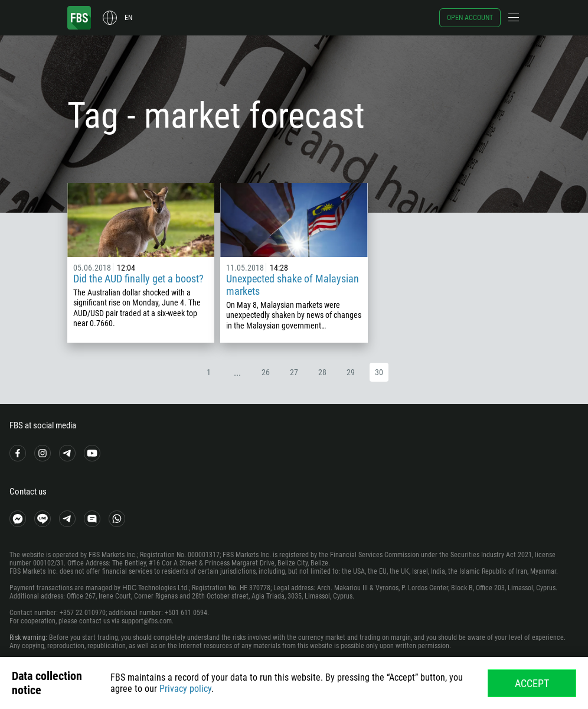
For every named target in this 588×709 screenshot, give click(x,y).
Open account (470, 18)
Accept (532, 683)
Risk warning (27, 638)
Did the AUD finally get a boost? (138, 279)
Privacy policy (185, 689)
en (128, 18)
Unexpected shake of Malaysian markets (293, 285)
